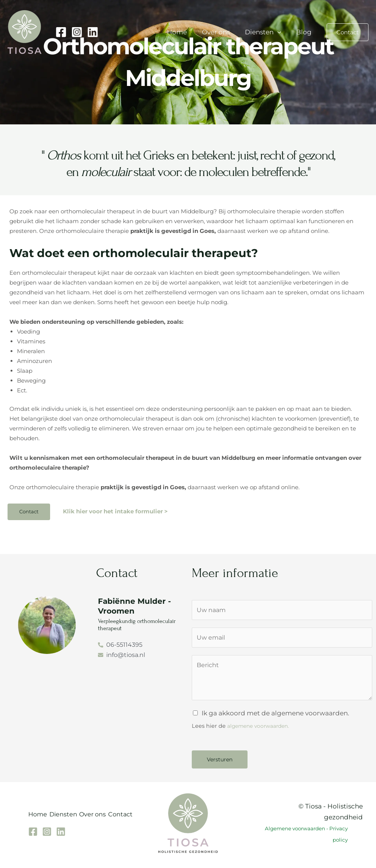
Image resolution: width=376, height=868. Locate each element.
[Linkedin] (93, 32)
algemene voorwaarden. (261, 730)
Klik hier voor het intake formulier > (115, 512)
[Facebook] (61, 32)
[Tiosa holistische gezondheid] (24, 31)
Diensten (266, 32)
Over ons (222, 32)
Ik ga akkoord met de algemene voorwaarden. (275, 717)
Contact (137, 819)
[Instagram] (77, 32)
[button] (281, 32)
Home (185, 32)
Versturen (220, 763)
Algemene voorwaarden (295, 832)
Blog (305, 32)
